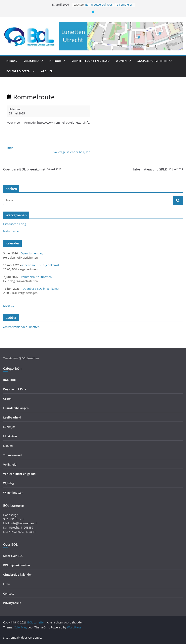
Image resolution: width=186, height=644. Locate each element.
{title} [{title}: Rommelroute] (11, 148)
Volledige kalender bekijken (72, 152)
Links (7, 584)
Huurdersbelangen (16, 408)
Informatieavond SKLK (158, 169)
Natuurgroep (12, 231)
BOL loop (9, 380)
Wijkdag (9, 483)
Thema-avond (12, 455)
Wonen (121, 61)
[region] (121, 36)
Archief (47, 71)
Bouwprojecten (18, 71)
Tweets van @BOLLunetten (21, 358)
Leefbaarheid (12, 417)
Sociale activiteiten (152, 61)
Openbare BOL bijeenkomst (32, 169)
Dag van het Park (15, 389)
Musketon (10, 436)
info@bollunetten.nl (24, 523)
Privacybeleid (12, 603)
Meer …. (9, 306)
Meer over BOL (13, 556)
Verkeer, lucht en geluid (91, 61)
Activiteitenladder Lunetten (21, 327)
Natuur (55, 61)
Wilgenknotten (13, 493)
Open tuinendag (32, 253)
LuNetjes (9, 427)
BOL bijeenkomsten (17, 565)
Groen (7, 399)
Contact (9, 593)
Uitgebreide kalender (18, 575)
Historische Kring (15, 224)
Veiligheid (31, 61)
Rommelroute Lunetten (36, 277)
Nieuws (12, 61)
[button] (41, 61)
